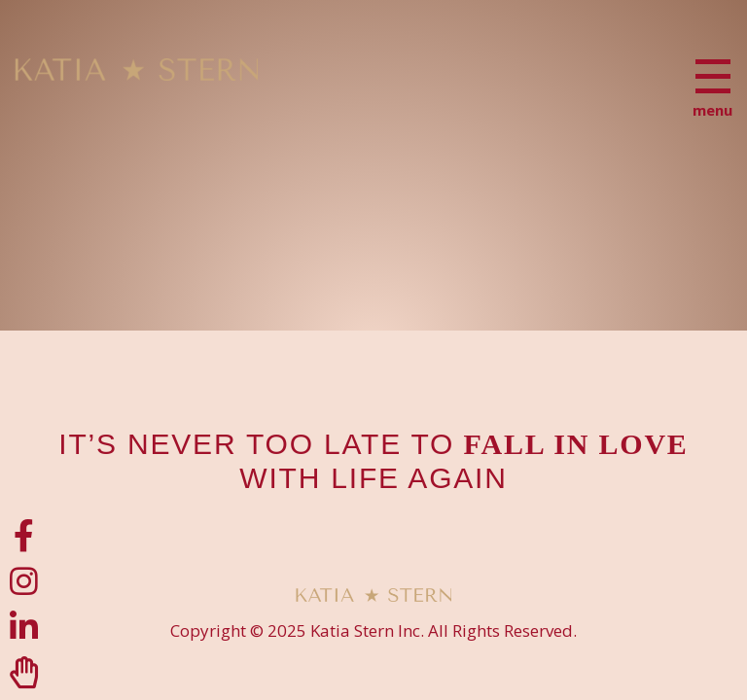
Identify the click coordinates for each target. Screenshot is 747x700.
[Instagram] (24, 581)
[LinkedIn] (24, 627)
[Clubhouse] (24, 672)
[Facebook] (24, 535)
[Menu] (713, 76)
